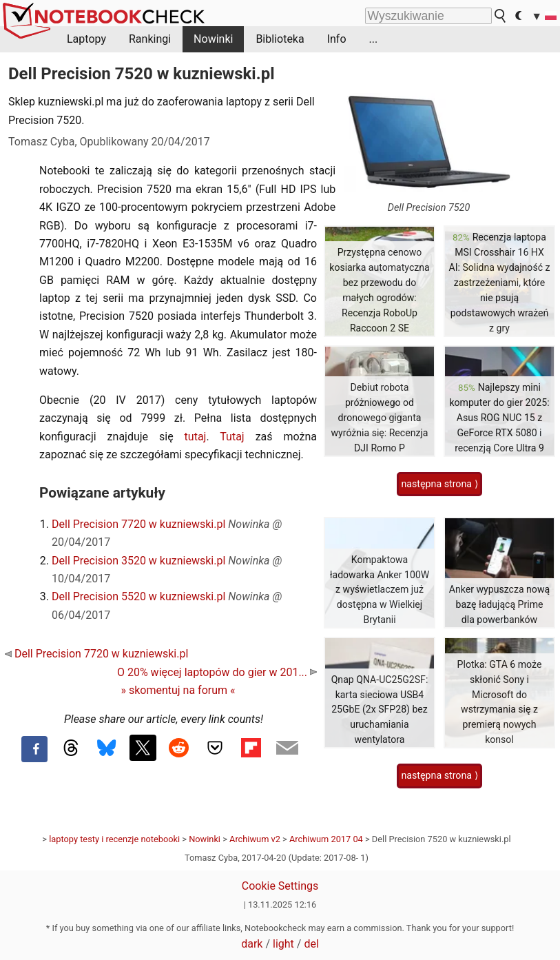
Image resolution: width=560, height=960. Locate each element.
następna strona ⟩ (439, 484)
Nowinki (213, 39)
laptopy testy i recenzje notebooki (114, 839)
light (283, 944)
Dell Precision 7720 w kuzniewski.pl (138, 524)
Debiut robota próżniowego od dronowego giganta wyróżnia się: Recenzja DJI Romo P (380, 418)
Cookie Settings (280, 886)
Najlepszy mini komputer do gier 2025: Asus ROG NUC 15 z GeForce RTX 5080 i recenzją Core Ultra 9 (499, 418)
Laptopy (86, 39)
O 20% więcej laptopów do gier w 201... (217, 672)
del (311, 944)
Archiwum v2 (255, 839)
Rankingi (150, 39)
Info (337, 39)
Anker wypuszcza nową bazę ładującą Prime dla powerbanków (499, 604)
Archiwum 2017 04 (326, 839)
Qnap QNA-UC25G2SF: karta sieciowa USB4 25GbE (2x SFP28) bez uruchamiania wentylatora (380, 710)
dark (252, 944)
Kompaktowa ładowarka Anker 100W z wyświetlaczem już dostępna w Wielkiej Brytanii (380, 590)
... (374, 39)
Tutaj (232, 437)
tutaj (196, 437)
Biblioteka (280, 39)
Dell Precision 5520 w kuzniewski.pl (138, 596)
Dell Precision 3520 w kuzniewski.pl (138, 561)
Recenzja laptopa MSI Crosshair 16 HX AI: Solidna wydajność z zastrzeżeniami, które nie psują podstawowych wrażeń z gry (499, 282)
